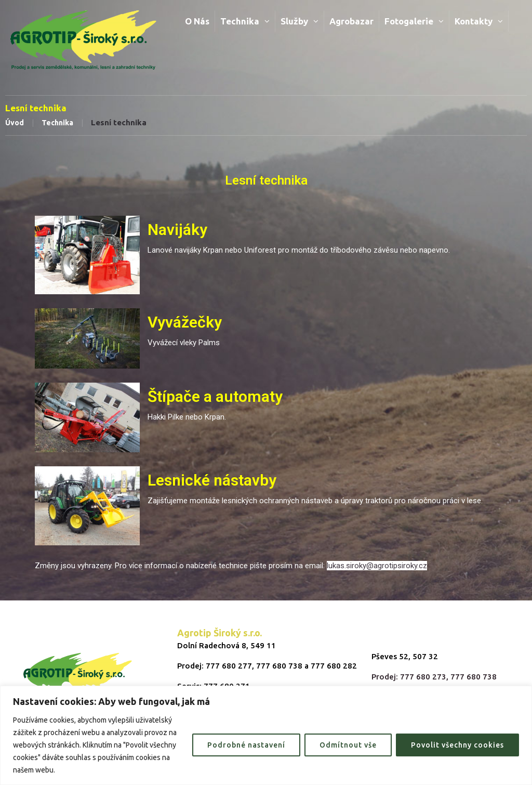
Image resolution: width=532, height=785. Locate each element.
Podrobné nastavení (246, 745)
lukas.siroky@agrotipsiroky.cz (377, 566)
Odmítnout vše (348, 745)
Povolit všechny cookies (457, 745)
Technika (57, 123)
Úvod (15, 123)
